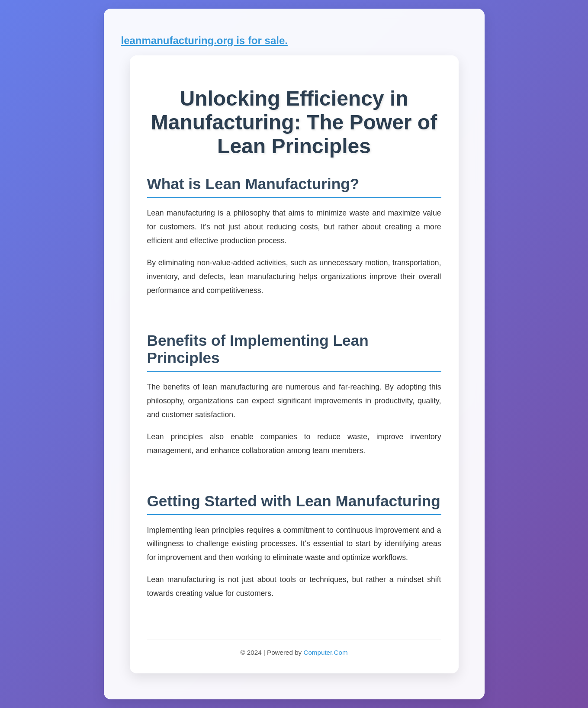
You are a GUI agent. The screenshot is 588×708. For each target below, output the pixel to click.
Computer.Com (325, 652)
